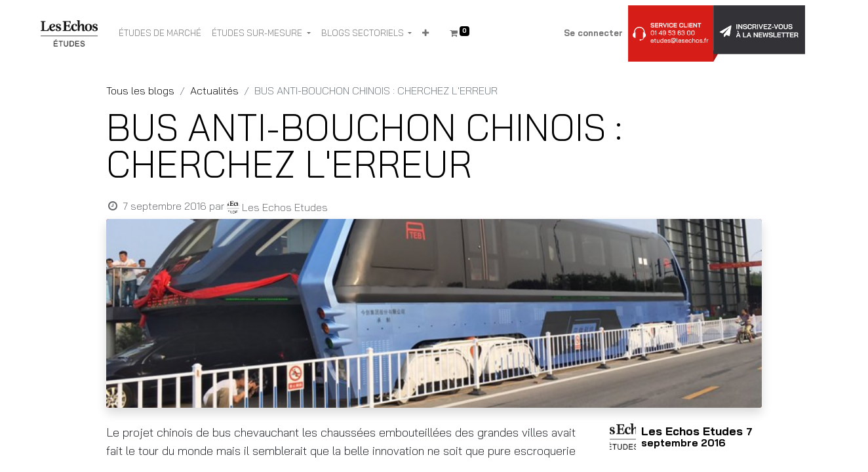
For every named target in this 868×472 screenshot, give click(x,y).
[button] (425, 33)
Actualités (214, 90)
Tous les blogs (140, 90)
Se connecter (593, 33)
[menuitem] (160, 33)
